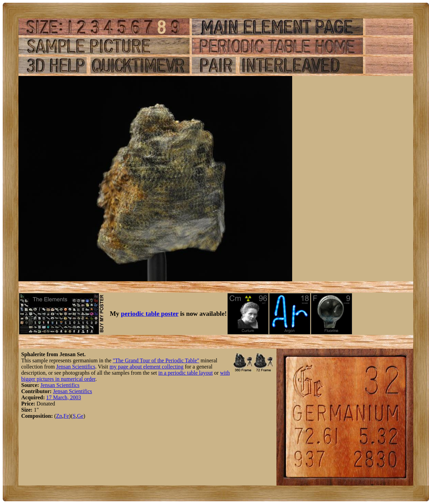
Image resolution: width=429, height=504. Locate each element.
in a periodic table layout (186, 373)
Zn (59, 416)
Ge (80, 416)
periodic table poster (150, 314)
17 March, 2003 (64, 397)
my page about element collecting (146, 367)
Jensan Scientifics (76, 367)
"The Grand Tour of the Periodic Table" (156, 360)
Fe (66, 416)
